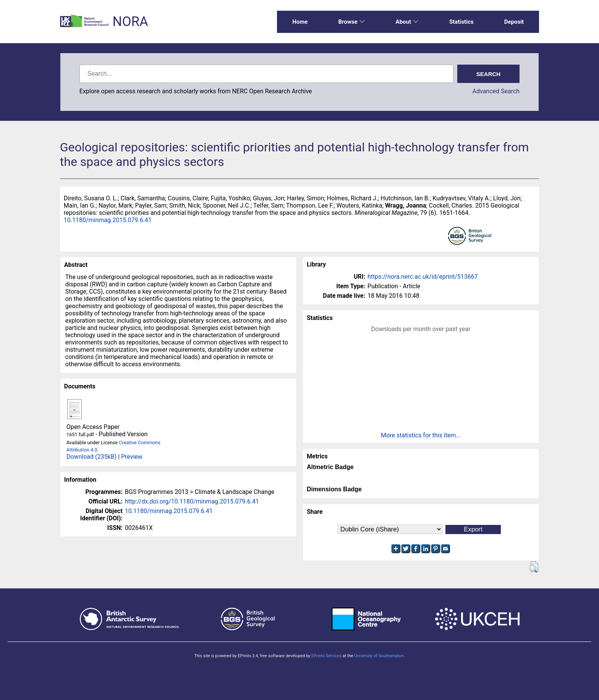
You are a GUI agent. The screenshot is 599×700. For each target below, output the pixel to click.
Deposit (514, 22)
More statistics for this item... (421, 435)
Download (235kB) (91, 457)
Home (300, 22)
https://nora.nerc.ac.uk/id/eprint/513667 (423, 277)
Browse (351, 22)
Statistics (461, 22)
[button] (534, 567)
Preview (132, 457)
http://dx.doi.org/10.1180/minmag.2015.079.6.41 (192, 501)
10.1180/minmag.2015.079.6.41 (108, 220)
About (407, 22)
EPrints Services (326, 656)
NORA (130, 22)
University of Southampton (379, 656)
